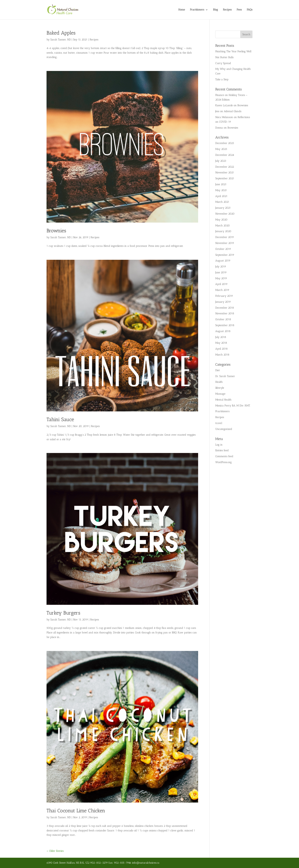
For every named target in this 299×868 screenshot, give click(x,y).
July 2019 (221, 267)
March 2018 (222, 355)
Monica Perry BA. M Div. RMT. (233, 406)
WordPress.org (223, 462)
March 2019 (222, 290)
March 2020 (223, 226)
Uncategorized (224, 429)
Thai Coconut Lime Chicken (76, 811)
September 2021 (225, 178)
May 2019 (221, 278)
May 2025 (221, 149)
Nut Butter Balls (224, 57)
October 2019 (223, 249)
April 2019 (221, 284)
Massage (220, 394)
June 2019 (221, 272)
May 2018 (221, 343)
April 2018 (221, 349)
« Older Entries (55, 851)
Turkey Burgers (63, 613)
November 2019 (225, 243)
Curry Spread (223, 63)
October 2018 (223, 319)
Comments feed (224, 456)
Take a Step (222, 79)
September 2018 (225, 325)
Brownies (56, 231)
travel (219, 423)
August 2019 (223, 261)
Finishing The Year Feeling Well (233, 51)
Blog (215, 10)
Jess (217, 111)
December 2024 (225, 155)
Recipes (227, 10)
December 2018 (225, 308)
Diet (218, 370)
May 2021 (221, 190)
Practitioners (197, 10)
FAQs (250, 10)
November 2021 (225, 173)
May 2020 (221, 220)
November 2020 (225, 214)
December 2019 (225, 237)
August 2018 (223, 331)
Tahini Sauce (60, 420)
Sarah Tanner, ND (61, 40)
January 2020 (223, 231)
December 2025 (225, 143)
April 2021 (221, 196)
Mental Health (223, 400)
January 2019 (223, 302)
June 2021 (221, 184)
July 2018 (221, 337)
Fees (239, 10)
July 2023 (221, 161)
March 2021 (222, 202)
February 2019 (224, 296)
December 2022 (225, 167)
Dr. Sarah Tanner (225, 376)
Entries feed (222, 450)
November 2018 (225, 313)
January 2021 (223, 208)
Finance (220, 95)
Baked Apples (61, 33)
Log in (219, 445)
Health (219, 382)
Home (182, 10)
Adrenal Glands (233, 111)
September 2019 (225, 255)
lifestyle (220, 388)
